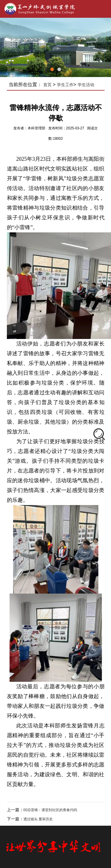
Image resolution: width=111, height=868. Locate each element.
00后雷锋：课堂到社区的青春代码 (52, 810)
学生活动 (88, 85)
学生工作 (67, 85)
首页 (49, 85)
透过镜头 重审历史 (40, 819)
